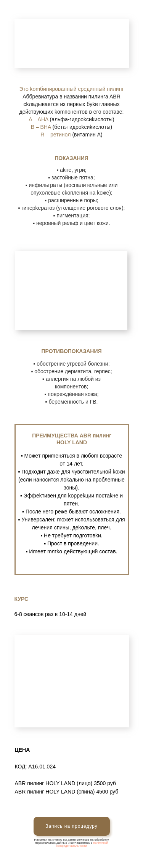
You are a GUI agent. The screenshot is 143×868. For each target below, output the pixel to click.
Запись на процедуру (71, 826)
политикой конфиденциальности (82, 844)
